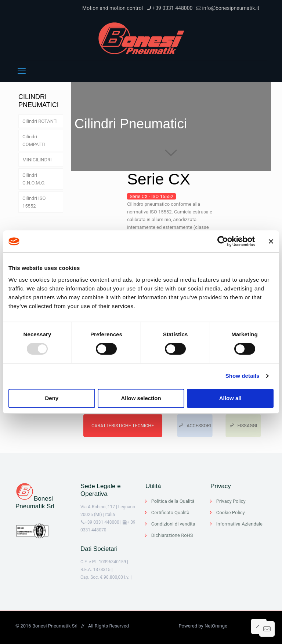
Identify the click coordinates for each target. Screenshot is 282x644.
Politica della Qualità (173, 501)
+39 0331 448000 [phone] (172, 8)
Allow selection (141, 398)
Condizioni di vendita (173, 524)
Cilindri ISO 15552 (34, 202)
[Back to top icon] (259, 626)
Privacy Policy (231, 501)
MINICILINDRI (37, 160)
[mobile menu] (22, 71)
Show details (243, 376)
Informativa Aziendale (239, 524)
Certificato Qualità (170, 513)
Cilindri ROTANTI (40, 121)
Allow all (230, 398)
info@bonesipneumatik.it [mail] (231, 8)
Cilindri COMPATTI (34, 140)
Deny (52, 398)
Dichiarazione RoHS (172, 535)
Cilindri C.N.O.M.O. (34, 179)
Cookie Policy (231, 513)
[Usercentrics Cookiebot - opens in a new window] (223, 241)
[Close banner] (271, 241)
